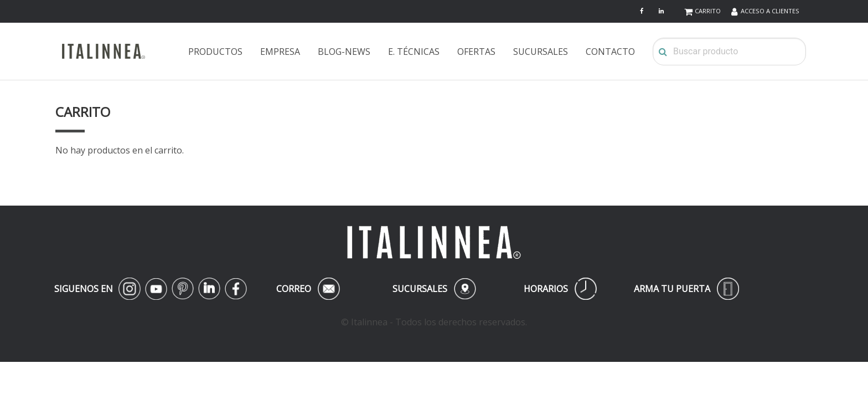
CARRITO (708, 11)
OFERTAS (476, 52)
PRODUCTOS (215, 52)
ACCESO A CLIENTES (770, 11)
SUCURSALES (541, 52)
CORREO (308, 289)
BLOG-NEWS (344, 52)
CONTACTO (610, 52)
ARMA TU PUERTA (686, 289)
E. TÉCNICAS (414, 52)
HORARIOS (560, 289)
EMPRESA (280, 52)
